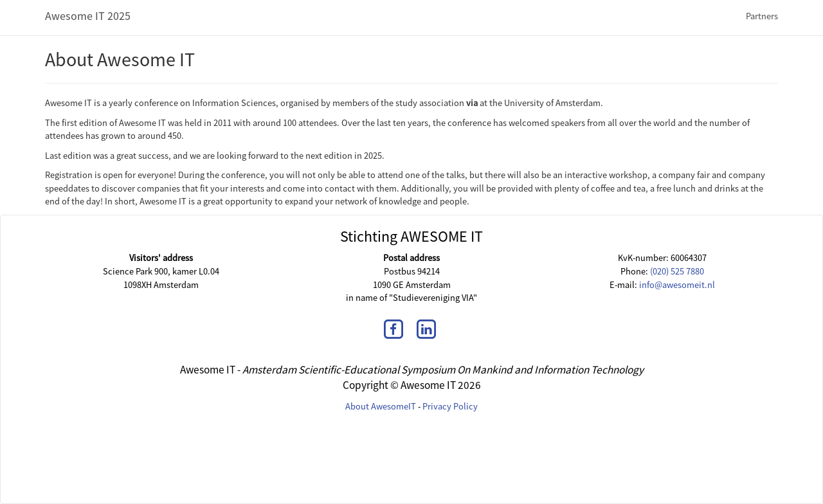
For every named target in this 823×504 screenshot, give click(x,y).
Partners (762, 16)
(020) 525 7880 (677, 271)
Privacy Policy (450, 406)
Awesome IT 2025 (88, 16)
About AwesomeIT (381, 406)
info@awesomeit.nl (677, 285)
